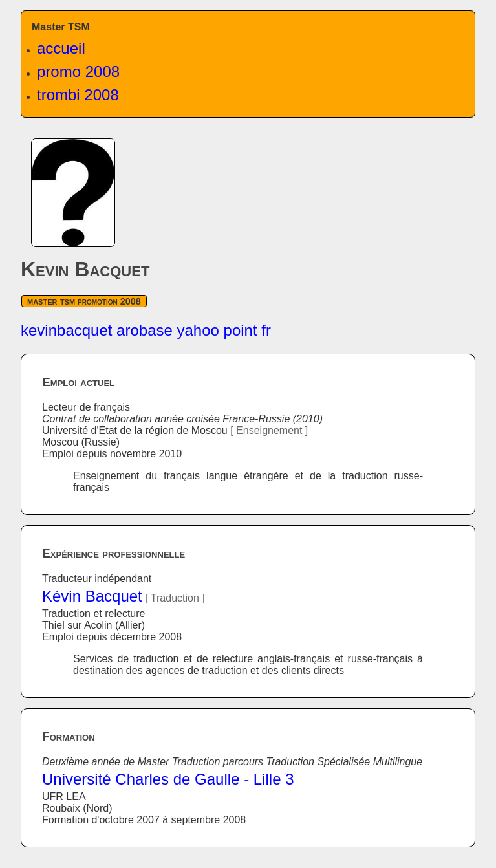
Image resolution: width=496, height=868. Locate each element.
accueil (61, 48)
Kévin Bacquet (92, 596)
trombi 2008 (78, 95)
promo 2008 (78, 71)
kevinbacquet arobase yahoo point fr (146, 330)
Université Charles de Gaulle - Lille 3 (168, 779)
